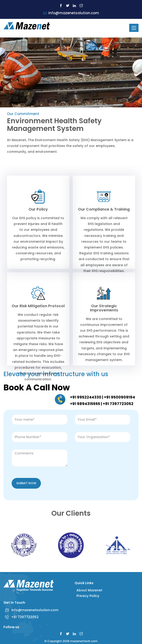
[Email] (103, 420)
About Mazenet (88, 590)
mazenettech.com (84, 641)
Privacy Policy (87, 596)
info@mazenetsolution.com (35, 610)
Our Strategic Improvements (104, 308)
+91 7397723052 (25, 617)
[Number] (40, 437)
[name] (40, 420)
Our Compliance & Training (104, 209)
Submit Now (26, 483)
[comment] (40, 458)
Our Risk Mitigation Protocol (38, 306)
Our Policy (38, 209)
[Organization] (103, 437)
